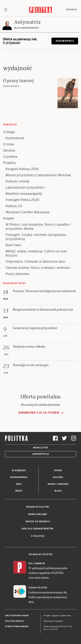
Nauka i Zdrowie (58, 484)
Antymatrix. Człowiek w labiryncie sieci (35, 262)
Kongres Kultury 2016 (22, 169)
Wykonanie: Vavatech (54, 621)
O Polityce (38, 536)
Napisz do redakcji (38, 522)
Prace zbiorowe (17, 274)
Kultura (58, 477)
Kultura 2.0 (14, 206)
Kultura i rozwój (17, 181)
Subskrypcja (41, 454)
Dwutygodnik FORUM (17, 616)
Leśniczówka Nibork (17, 627)
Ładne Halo (66, 616)
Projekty (10, 163)
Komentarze (15, 138)
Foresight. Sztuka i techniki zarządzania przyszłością (36, 237)
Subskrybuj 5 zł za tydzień (39, 413)
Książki (9, 218)
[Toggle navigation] (6, 10)
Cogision (55, 616)
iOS (31, 563)
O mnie (9, 144)
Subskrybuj (65, 41)
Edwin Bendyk (11, 86)
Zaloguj (71, 10)
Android (40, 563)
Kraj (19, 484)
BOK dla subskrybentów (38, 529)
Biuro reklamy (38, 514)
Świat (19, 491)
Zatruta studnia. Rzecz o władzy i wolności (38, 268)
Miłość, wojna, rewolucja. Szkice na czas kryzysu (36, 253)
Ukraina (9, 150)
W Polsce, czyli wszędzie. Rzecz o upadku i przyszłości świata (38, 227)
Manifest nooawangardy (24, 194)
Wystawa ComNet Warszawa (27, 212)
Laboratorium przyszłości (25, 187)
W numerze (19, 471)
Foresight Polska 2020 (23, 200)
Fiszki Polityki (38, 588)
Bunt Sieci (13, 245)
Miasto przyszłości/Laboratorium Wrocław (38, 175)
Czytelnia (10, 157)
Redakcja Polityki (38, 507)
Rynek (58, 471)
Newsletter (41, 448)
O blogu (9, 132)
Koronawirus (19, 477)
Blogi (58, 491)
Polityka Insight (15, 621)
